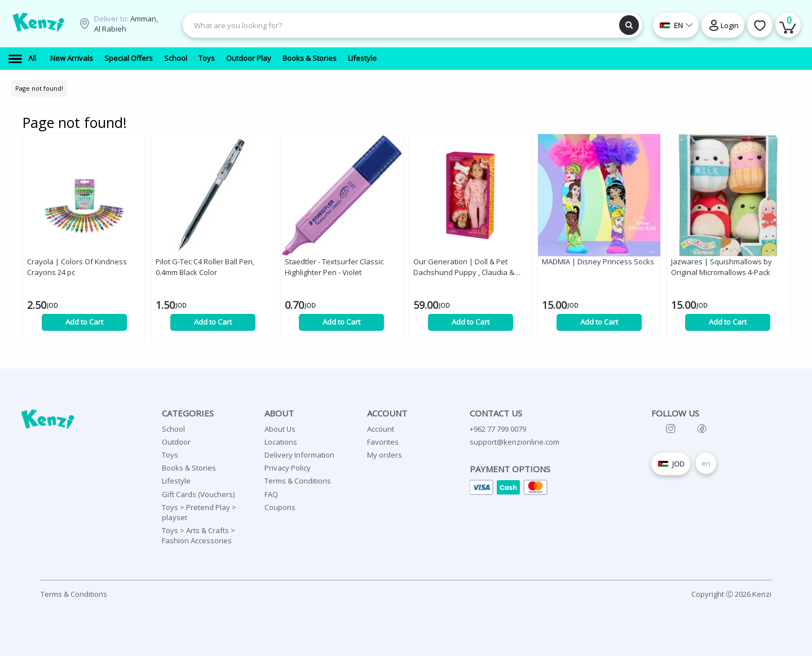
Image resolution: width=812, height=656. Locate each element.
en (706, 463)
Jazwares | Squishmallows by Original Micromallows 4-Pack (721, 267)
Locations (281, 442)
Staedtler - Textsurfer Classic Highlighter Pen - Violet (334, 267)
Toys (170, 455)
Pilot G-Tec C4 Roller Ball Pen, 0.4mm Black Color (205, 267)
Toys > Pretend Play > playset (199, 512)
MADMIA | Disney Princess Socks (598, 261)
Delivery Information (299, 455)
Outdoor (176, 442)
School (173, 429)
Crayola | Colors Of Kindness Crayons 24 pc (77, 267)
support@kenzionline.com (515, 442)
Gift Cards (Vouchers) (198, 494)
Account (381, 429)
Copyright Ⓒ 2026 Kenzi (731, 594)
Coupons (280, 507)
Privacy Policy (288, 468)
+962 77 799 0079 (498, 429)
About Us (280, 429)
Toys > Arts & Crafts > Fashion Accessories (198, 535)
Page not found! (39, 88)
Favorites (383, 442)
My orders (385, 455)
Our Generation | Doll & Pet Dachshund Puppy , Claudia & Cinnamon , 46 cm (464, 267)
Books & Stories (189, 468)
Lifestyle (176, 481)
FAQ (271, 494)
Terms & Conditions (298, 481)
